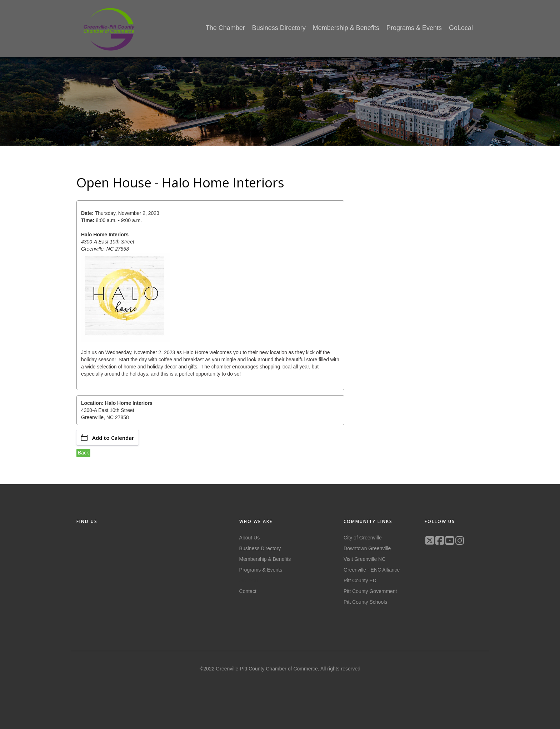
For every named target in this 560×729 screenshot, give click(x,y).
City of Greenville (363, 538)
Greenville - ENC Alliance (372, 570)
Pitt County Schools (365, 602)
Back (83, 453)
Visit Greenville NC (364, 559)
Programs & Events (261, 570)
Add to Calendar (107, 438)
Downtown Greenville (367, 548)
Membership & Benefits (265, 559)
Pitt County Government (370, 591)
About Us (250, 538)
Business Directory (260, 548)
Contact (248, 591)
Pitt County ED (360, 580)
